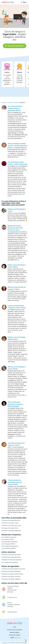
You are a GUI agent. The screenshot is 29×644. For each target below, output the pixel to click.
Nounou (10, 603)
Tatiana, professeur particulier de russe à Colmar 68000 (15, 482)
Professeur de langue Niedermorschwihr (13, 569)
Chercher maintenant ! (15, 46)
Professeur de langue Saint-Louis (11, 525)
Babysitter (10, 606)
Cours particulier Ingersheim (10, 562)
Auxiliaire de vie (12, 597)
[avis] (15, 638)
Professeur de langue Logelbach (11, 579)
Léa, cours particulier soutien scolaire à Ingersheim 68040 (15, 108)
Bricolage (10, 592)
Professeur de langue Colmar (10, 523)
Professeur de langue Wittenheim (11, 531)
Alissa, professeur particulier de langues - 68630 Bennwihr (16, 404)
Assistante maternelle (14, 605)
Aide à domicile (12, 590)
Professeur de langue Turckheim (11, 576)
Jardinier (10, 588)
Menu (24, 2)
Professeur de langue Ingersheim (11, 557)
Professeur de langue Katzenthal (11, 571)
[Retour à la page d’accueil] (8, 2)
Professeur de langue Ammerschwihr (12, 574)
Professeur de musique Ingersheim (12, 560)
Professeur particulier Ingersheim (11, 555)
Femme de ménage (13, 586)
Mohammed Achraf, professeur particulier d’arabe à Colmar (15, 228)
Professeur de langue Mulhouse (11, 520)
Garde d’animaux (12, 612)
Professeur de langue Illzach (10, 528)
